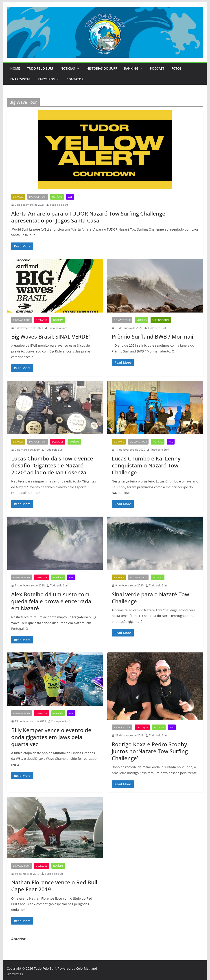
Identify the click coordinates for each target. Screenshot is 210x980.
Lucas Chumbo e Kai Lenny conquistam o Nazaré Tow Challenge (146, 465)
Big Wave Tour (38, 197)
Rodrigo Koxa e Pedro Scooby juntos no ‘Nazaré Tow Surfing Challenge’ (150, 751)
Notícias (68, 68)
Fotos (176, 68)
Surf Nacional (161, 320)
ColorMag (83, 968)
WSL (70, 197)
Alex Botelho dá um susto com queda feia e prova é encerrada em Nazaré (51, 601)
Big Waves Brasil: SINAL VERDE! (50, 336)
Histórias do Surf (102, 68)
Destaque (42, 320)
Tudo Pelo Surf (40, 68)
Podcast (157, 68)
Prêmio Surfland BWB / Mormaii (152, 336)
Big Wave (18, 197)
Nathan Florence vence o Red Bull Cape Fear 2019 (54, 886)
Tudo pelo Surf (59, 205)
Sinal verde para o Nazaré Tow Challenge (150, 598)
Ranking (131, 68)
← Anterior (16, 939)
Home (15, 68)
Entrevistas (20, 79)
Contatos (75, 79)
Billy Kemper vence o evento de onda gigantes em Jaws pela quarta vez (51, 737)
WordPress (15, 974)
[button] (77, 68)
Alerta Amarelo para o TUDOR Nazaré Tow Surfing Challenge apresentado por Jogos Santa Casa (88, 217)
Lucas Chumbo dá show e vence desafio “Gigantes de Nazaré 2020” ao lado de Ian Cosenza (52, 465)
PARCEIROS (46, 79)
